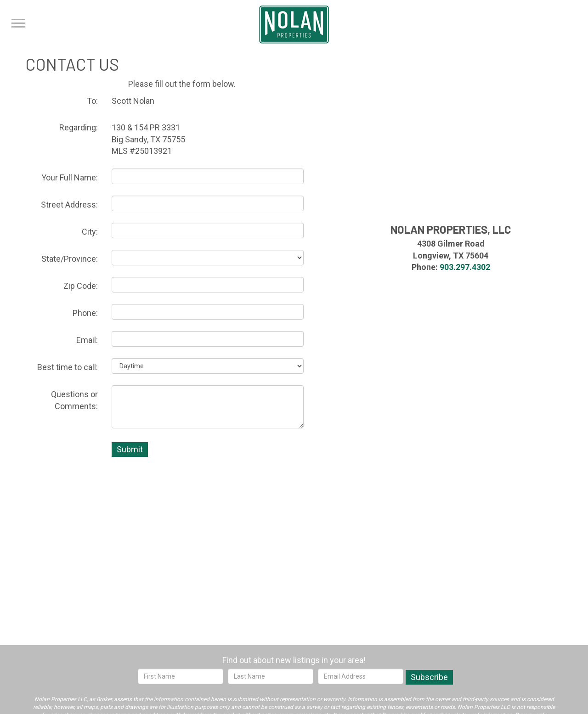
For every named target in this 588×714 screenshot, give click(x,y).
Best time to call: (68, 367)
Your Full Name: (70, 177)
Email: (87, 340)
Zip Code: (81, 286)
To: (92, 101)
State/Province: (70, 259)
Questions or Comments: (74, 400)
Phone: (85, 313)
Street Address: (69, 205)
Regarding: (79, 127)
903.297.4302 (465, 267)
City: (90, 232)
